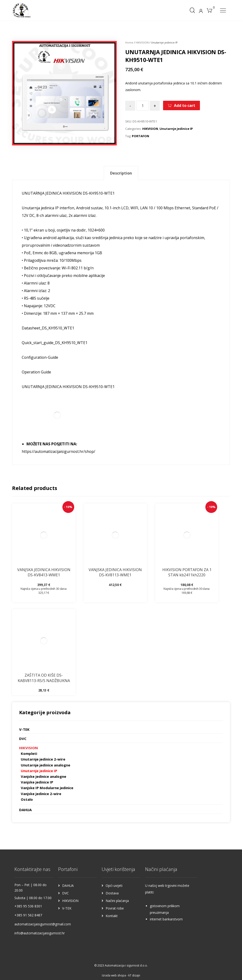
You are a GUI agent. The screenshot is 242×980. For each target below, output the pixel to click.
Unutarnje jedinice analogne (45, 765)
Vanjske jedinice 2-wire (41, 794)
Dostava (112, 893)
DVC (23, 739)
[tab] (121, 173)
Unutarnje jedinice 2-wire (43, 759)
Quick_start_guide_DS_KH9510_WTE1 (55, 343)
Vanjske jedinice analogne (43, 776)
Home (129, 42)
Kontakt (112, 916)
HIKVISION (142, 42)
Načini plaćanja (117, 901)
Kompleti (29, 753)
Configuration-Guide (40, 357)
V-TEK (24, 729)
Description (121, 173)
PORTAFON (140, 136)
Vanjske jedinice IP (37, 782)
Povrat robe (115, 908)
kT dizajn (134, 975)
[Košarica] (210, 10)
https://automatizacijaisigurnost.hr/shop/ (58, 451)
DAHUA (25, 810)
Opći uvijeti (114, 886)
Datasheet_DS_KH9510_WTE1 (48, 328)
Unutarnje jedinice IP (176, 129)
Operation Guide (36, 372)
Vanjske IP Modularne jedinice (47, 788)
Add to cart (185, 105)
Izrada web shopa (114, 975)
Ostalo (27, 799)
